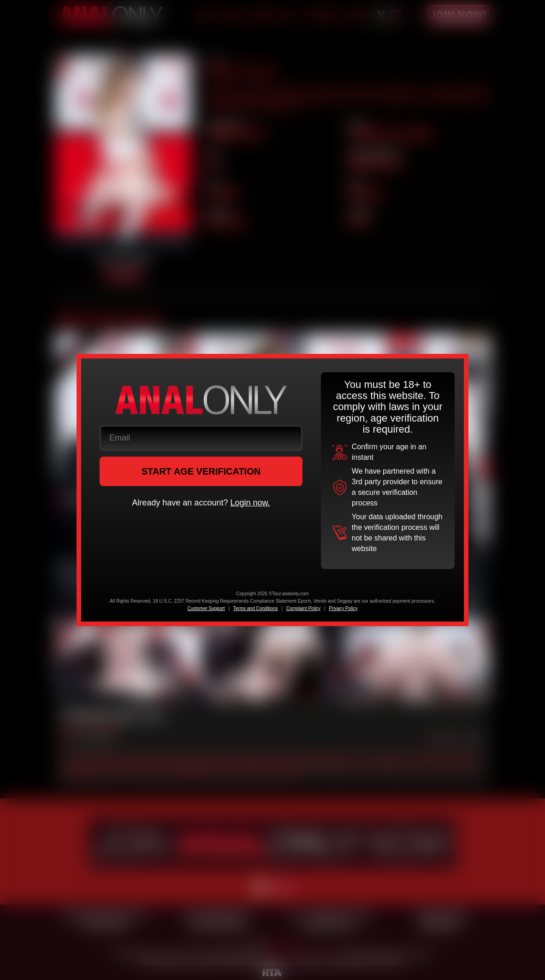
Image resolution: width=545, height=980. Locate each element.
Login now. (250, 503)
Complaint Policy (303, 608)
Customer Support (206, 608)
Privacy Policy (343, 608)
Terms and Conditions (256, 608)
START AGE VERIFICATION (201, 471)
